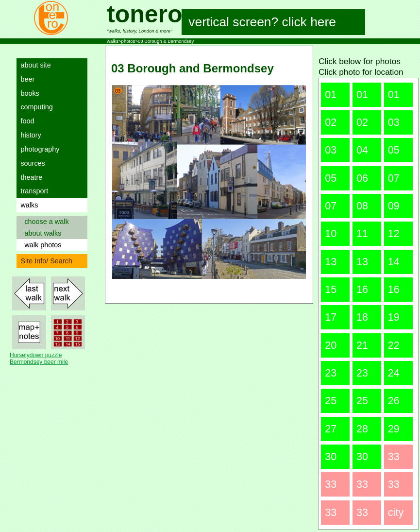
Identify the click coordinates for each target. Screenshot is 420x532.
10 (331, 233)
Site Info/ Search (44, 261)
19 (394, 317)
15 (331, 289)
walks (27, 205)
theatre (29, 177)
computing (34, 107)
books (28, 93)
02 (331, 122)
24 (394, 373)
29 (394, 429)
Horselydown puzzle (36, 355)
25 (331, 401)
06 (362, 178)
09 (394, 206)
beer (25, 79)
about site (34, 65)
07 (394, 178)
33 (394, 456)
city (396, 512)
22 (394, 345)
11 (362, 233)
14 (394, 262)
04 (362, 150)
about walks (41, 233)
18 (362, 317)
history (29, 135)
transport (32, 191)
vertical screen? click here (262, 22)
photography (38, 149)
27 (331, 429)
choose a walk (44, 222)
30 (331, 456)
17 (331, 317)
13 (331, 262)
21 (362, 345)
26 (394, 401)
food (25, 121)
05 (394, 150)
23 (331, 373)
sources (31, 163)
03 (394, 122)
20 (331, 345)
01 (331, 94)
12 (394, 233)
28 (362, 429)
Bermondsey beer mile (39, 362)
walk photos (41, 245)
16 (362, 289)
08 (362, 206)
